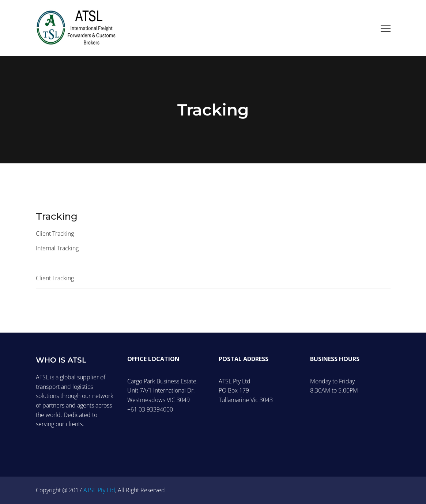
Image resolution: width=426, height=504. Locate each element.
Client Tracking (55, 234)
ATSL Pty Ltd (99, 490)
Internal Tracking (57, 248)
